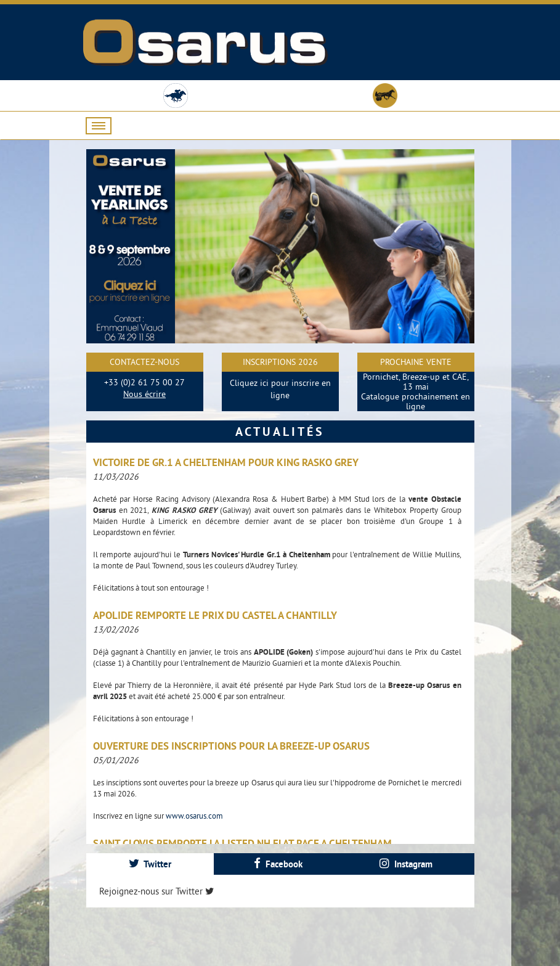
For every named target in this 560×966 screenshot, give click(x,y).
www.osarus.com (194, 816)
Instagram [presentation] (406, 864)
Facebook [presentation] (278, 864)
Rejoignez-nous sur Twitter (156, 891)
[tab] (150, 864)
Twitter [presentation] (150, 864)
